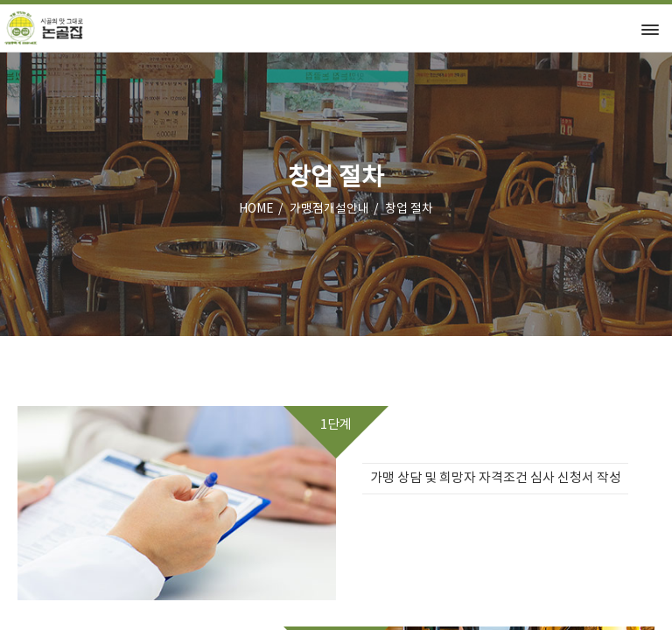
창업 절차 (409, 209)
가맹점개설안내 (329, 209)
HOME (256, 209)
